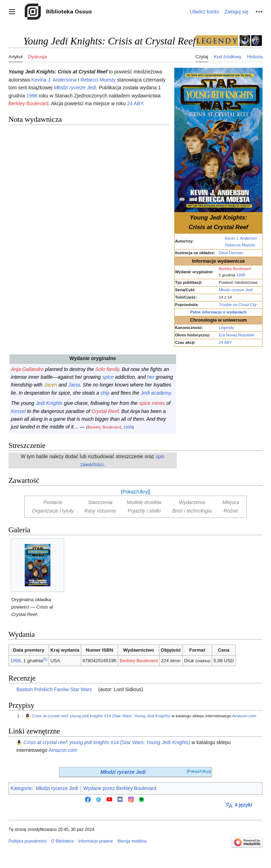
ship (105, 393)
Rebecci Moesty (98, 80)
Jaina (74, 385)
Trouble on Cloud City (238, 305)
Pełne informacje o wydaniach (218, 312)
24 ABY (225, 342)
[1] (45, 659)
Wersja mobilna (132, 841)
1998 (241, 275)
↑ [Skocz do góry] (23, 716)
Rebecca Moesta (240, 245)
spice (108, 377)
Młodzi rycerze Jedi (236, 290)
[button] (12, 12)
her (151, 377)
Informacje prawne (95, 841)
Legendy (226, 328)
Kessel (18, 411)
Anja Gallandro (27, 369)
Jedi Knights (49, 403)
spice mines (152, 403)
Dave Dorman (231, 253)
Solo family (107, 369)
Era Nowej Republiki (237, 335)
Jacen (50, 385)
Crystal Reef (105, 411)
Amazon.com (244, 716)
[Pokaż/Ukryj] (135, 492)
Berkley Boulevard (235, 269)
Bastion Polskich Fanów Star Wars (54, 689)
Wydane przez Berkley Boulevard (120, 788)
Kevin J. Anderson (241, 238)
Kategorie (21, 788)
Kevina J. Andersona (54, 80)
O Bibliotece (63, 841)
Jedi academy (155, 393)
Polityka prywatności (28, 841)
